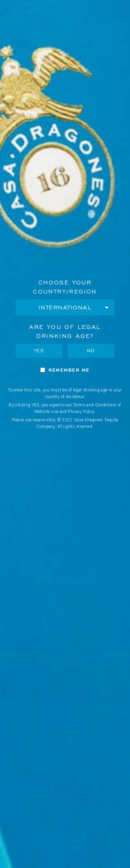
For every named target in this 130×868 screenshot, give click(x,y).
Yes (39, 351)
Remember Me (69, 370)
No (91, 351)
